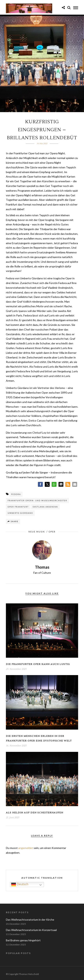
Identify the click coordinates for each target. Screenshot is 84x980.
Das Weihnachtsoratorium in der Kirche (30, 920)
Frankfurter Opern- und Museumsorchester (37, 501)
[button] (40, 484)
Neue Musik (37, 532)
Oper (52, 532)
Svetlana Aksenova (45, 507)
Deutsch (20, 884)
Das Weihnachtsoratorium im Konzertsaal (31, 930)
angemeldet (26, 848)
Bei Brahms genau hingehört (23, 940)
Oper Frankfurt (18, 507)
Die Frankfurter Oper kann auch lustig (38, 664)
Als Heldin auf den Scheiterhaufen (35, 813)
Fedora (16, 494)
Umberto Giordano (20, 513)
